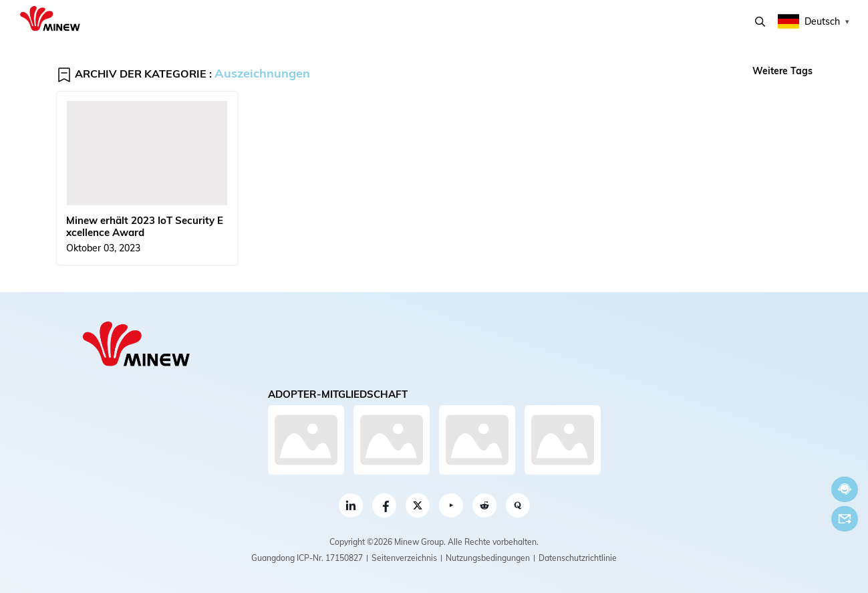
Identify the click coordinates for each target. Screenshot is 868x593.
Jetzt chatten (845, 489)
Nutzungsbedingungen (488, 558)
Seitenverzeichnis (404, 558)
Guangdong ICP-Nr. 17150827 (307, 558)
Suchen (760, 22)
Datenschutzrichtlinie (578, 558)
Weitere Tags (782, 71)
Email (845, 519)
